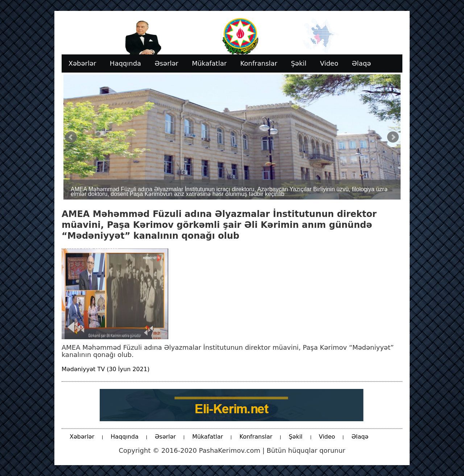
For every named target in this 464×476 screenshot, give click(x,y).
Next (393, 137)
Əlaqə (360, 437)
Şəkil (295, 437)
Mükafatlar (208, 437)
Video (327, 437)
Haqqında (125, 437)
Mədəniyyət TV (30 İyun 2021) (105, 369)
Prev (71, 137)
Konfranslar (256, 437)
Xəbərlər (82, 437)
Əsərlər (165, 437)
